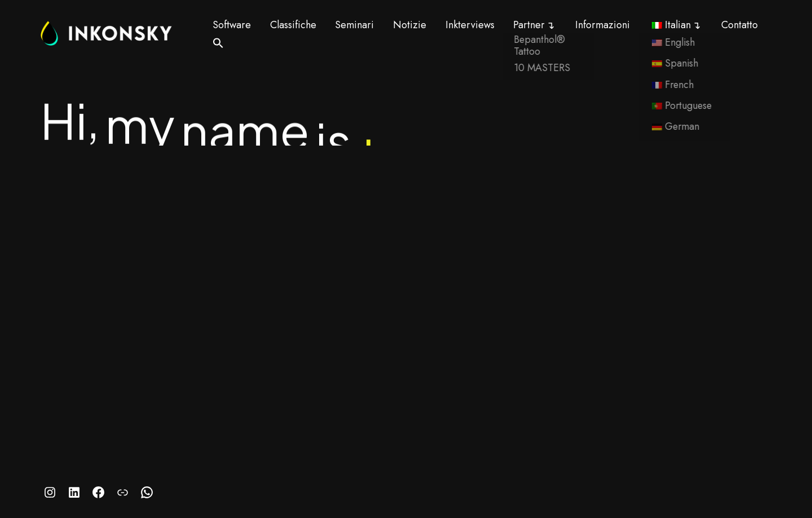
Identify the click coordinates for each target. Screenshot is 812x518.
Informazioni (603, 25)
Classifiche (293, 25)
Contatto (740, 25)
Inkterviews (470, 25)
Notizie (410, 25)
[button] (218, 43)
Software (232, 25)
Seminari (354, 25)
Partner (529, 25)
